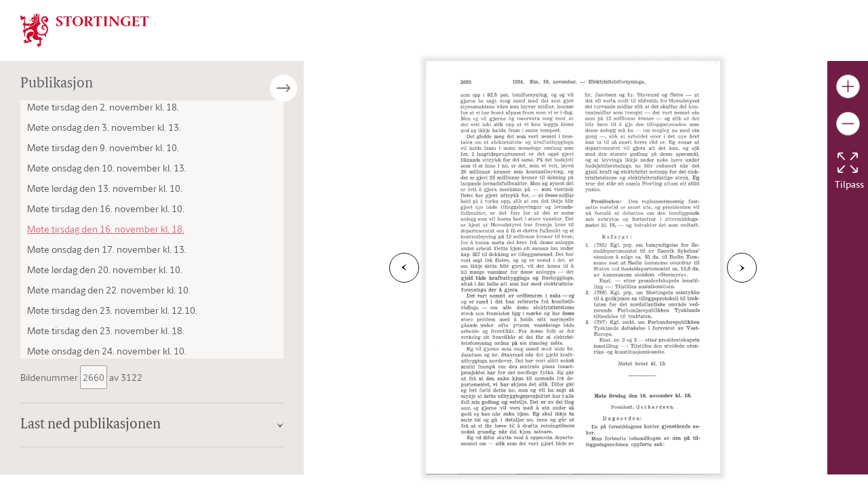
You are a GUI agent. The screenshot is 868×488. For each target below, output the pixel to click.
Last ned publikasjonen (91, 425)
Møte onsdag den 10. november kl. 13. (107, 168)
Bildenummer (50, 377)
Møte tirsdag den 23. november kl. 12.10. (112, 310)
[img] (85, 29)
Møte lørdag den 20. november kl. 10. (105, 269)
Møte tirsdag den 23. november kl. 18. (106, 330)
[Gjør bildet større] (848, 86)
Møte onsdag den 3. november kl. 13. (104, 127)
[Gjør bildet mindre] (848, 124)
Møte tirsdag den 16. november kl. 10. (106, 208)
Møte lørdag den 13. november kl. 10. (105, 188)
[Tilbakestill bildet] (848, 163)
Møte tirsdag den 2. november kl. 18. (103, 107)
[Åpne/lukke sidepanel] (304, 88)
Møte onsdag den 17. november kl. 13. (107, 249)
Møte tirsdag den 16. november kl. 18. (106, 229)
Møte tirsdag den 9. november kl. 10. (103, 147)
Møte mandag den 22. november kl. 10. (109, 290)
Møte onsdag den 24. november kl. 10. (107, 351)
